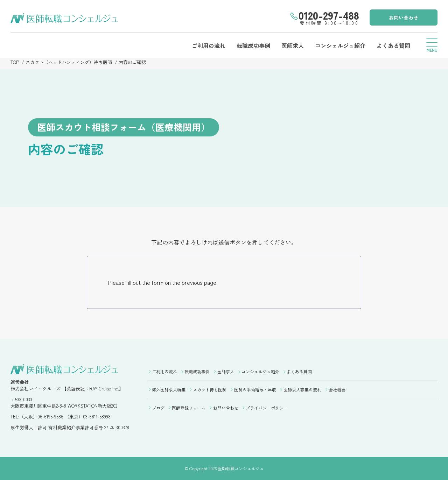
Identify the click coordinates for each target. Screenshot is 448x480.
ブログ (158, 408)
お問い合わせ (404, 17)
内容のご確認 (132, 62)
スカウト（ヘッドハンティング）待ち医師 (69, 62)
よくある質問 (393, 45)
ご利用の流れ (209, 45)
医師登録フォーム (189, 408)
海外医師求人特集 (169, 390)
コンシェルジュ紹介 (340, 45)
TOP (15, 62)
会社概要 (337, 390)
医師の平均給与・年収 (255, 390)
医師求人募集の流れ (302, 390)
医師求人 (293, 45)
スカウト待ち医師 (210, 390)
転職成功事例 (253, 45)
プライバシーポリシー (267, 408)
